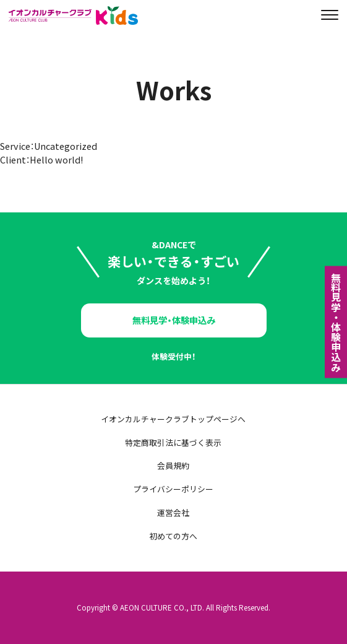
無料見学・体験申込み (174, 320)
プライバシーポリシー (173, 490)
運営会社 (173, 513)
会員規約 (173, 466)
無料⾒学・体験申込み (336, 322)
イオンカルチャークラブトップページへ (173, 420)
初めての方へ (173, 537)
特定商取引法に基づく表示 (173, 443)
